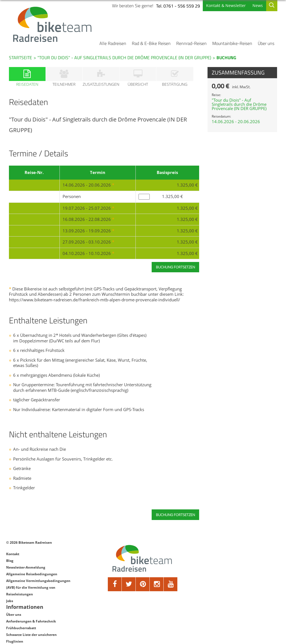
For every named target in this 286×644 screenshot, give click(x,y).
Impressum (219, 591)
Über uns (266, 43)
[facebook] (114, 585)
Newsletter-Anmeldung (26, 568)
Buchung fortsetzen (175, 515)
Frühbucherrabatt (224, 564)
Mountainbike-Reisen (232, 43)
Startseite (21, 58)
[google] (156, 585)
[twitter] (128, 585)
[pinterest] (142, 585)
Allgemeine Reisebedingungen (32, 575)
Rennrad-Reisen (191, 43)
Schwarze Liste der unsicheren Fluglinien (235, 574)
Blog (10, 561)
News (257, 5)
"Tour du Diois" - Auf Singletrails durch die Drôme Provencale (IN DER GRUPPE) (124, 58)
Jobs (10, 601)
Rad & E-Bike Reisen (151, 43)
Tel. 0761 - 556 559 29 (178, 6)
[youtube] (170, 585)
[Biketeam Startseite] (53, 24)
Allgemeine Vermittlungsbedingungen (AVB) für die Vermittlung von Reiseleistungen (38, 588)
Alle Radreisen (113, 43)
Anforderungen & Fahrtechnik (234, 558)
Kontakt (13, 554)
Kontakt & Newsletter (226, 5)
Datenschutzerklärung (228, 584)
